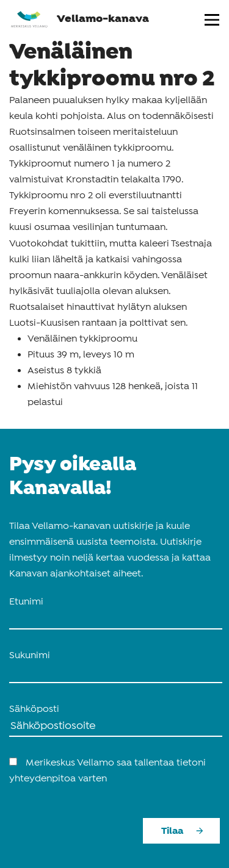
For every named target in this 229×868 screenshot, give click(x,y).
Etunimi (26, 602)
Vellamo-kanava (79, 19)
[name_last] (116, 673)
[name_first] (116, 620)
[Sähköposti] (116, 727)
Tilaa (172, 831)
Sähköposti (34, 709)
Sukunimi (30, 656)
